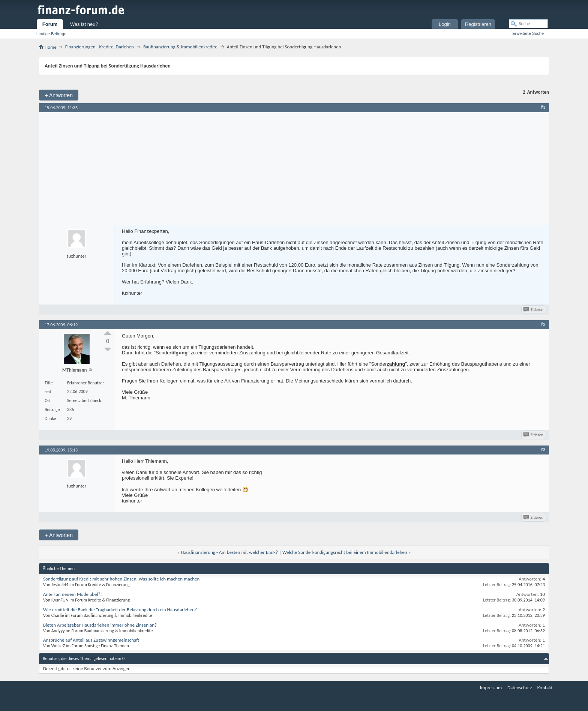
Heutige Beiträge (51, 34)
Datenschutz (520, 688)
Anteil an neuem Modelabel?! (73, 594)
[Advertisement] (294, 168)
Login (445, 24)
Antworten (59, 95)
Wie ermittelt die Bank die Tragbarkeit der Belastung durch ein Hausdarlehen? (120, 610)
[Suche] (528, 24)
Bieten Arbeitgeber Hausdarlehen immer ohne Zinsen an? (100, 625)
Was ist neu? (84, 24)
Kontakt (545, 688)
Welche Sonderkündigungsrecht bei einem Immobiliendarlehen (345, 552)
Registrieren (478, 24)
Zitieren (534, 310)
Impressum (491, 688)
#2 (543, 324)
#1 (543, 107)
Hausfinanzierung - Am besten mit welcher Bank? (229, 552)
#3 (543, 450)
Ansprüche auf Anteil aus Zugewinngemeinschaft (91, 640)
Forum (50, 24)
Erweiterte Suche (528, 33)
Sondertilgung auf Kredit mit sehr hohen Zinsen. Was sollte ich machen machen (121, 579)
